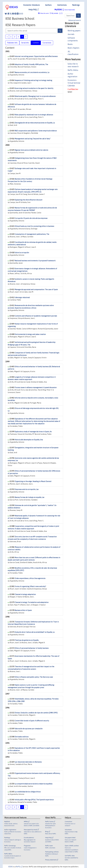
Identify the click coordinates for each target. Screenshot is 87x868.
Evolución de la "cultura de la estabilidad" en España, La (35, 632)
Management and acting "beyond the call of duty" (33, 139)
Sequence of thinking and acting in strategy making (33, 80)
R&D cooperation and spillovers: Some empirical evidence (36, 131)
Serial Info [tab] (25, 43)
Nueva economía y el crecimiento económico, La (32, 72)
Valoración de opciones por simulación (29, 729)
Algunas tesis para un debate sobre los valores (31, 150)
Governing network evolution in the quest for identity (34, 88)
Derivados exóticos (22, 737)
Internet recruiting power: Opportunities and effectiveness (36, 56)
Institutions (62, 5)
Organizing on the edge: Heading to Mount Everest (33, 481)
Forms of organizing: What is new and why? (30, 586)
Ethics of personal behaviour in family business (32, 648)
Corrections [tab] (47, 43)
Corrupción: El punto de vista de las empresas (31, 218)
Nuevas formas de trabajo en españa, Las (29, 497)
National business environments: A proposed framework (35, 261)
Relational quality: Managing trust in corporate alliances (35, 96)
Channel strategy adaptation (25, 594)
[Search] (78, 16)
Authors (48, 5)
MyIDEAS (65, 10)
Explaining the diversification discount (28, 200)
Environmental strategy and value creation (30, 334)
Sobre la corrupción (22, 253)
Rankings (76, 5)
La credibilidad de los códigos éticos (28, 792)
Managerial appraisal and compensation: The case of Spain (36, 290)
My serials (54, 13)
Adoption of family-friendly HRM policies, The (31, 64)
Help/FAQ (34, 10)
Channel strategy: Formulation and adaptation (32, 602)
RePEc (19, 867)
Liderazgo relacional (22, 297)
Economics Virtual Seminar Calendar (74, 83)
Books (70, 44)
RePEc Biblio (73, 70)
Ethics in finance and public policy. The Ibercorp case (34, 677)
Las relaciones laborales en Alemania (28, 762)
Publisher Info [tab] (12, 43)
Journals (71, 34)
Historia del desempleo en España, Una (29, 440)
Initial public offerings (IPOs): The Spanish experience (34, 800)
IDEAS (11, 867)
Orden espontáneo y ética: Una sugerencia (30, 578)
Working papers (74, 31)
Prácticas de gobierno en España (27, 640)
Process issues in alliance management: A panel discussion (36, 388)
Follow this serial (44, 13)
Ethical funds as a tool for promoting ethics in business (34, 226)
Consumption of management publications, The (32, 234)
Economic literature (31, 5)
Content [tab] (36, 43)
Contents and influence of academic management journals (36, 316)
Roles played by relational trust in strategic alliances (34, 115)
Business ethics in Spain (23, 610)
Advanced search (75, 20)
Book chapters (73, 48)
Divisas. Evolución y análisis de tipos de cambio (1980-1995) (36, 713)
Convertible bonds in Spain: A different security (32, 721)
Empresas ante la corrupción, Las (27, 489)
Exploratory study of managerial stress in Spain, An (33, 432)
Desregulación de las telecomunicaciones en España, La (35, 123)
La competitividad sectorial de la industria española (33, 784)
